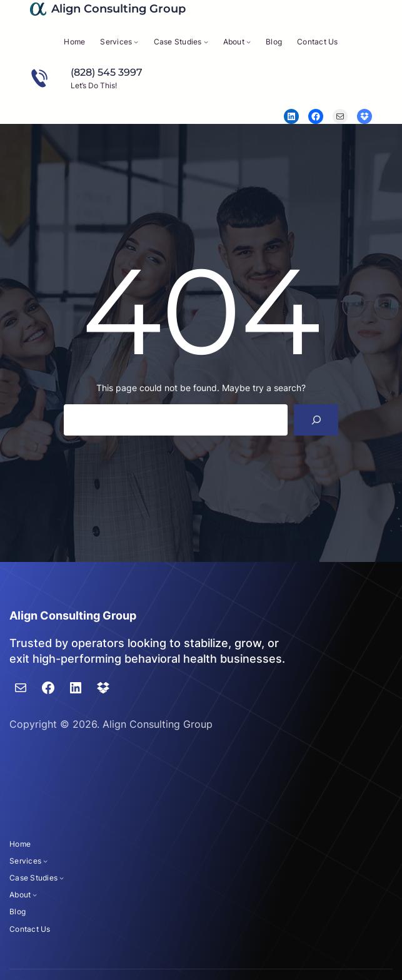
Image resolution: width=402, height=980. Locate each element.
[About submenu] (249, 42)
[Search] (316, 420)
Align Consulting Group (118, 9)
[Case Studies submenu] (206, 42)
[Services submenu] (136, 42)
